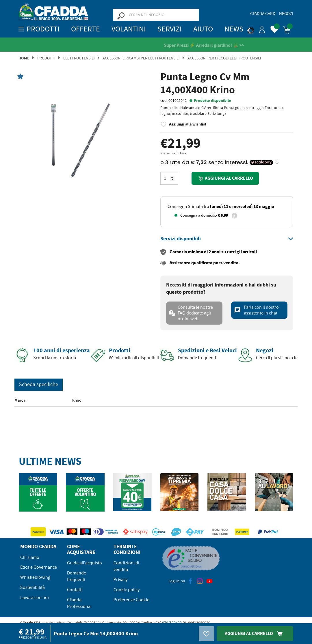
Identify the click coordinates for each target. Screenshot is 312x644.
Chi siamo (30, 558)
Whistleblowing (35, 578)
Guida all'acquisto (84, 563)
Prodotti (46, 58)
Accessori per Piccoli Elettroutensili (224, 58)
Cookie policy (127, 590)
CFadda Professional (79, 603)
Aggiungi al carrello (225, 179)
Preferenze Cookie (131, 600)
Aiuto (203, 29)
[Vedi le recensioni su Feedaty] (114, 45)
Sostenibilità (32, 588)
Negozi (286, 14)
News (234, 29)
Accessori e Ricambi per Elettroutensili (141, 58)
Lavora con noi (35, 598)
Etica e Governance (39, 568)
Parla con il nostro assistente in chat (256, 310)
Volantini (129, 29)
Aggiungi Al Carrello (255, 633)
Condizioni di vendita (126, 567)
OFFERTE (86, 29)
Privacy (120, 580)
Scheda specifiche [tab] (39, 385)
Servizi (170, 29)
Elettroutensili (79, 58)
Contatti (75, 590)
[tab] (227, 239)
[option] (85, 141)
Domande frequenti (77, 577)
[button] (256, 29)
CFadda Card (263, 14)
